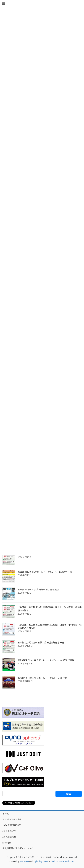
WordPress (24, 861)
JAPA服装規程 (9, 837)
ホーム (6, 814)
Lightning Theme (41, 861)
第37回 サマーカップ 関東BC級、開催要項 (38, 589)
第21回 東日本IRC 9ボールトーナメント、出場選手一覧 (45, 572)
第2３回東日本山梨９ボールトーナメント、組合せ (42, 678)
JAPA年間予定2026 (12, 825)
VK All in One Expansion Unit (63, 861)
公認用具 (7, 842)
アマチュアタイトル (12, 819)
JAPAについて (9, 831)
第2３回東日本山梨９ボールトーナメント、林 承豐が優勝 (46, 660)
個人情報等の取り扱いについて (18, 848)
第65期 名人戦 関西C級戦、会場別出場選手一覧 (41, 642)
